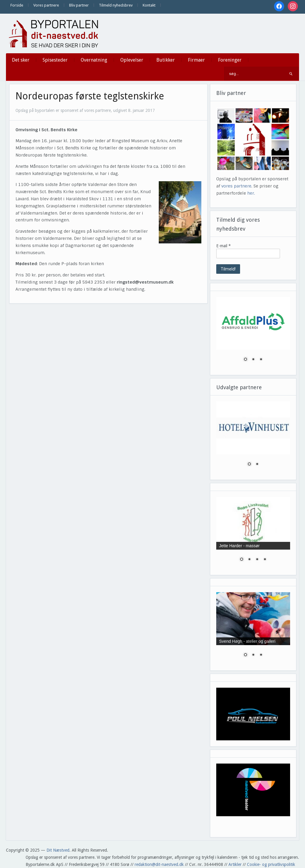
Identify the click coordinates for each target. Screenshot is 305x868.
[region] (253, 333)
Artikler (235, 864)
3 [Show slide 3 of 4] (257, 560)
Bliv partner (79, 5)
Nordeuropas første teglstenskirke (90, 96)
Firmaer (196, 60)
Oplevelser (132, 60)
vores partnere (236, 186)
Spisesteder (55, 60)
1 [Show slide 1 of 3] (245, 360)
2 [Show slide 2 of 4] (249, 560)
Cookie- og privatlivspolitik (271, 864)
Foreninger (230, 60)
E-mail (224, 246)
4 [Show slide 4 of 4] (265, 560)
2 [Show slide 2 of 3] (253, 360)
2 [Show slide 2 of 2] (257, 465)
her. (251, 193)
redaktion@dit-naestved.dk (159, 864)
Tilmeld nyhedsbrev (116, 5)
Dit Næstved (58, 850)
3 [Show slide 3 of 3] (261, 360)
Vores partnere (46, 5)
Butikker (166, 60)
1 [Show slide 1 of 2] (249, 465)
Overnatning (94, 60)
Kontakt (149, 5)
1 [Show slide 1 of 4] (242, 560)
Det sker (21, 60)
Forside (17, 5)
